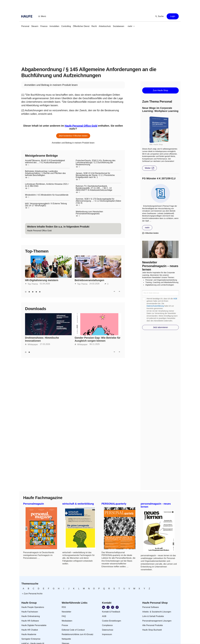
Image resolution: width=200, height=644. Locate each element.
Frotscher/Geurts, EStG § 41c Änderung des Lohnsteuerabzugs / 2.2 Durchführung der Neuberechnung (96, 163)
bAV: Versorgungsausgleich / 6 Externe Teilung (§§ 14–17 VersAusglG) (46, 205)
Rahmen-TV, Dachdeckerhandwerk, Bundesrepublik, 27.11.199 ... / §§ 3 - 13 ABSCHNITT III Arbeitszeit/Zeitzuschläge (94, 188)
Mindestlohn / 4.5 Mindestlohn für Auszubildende (47, 195)
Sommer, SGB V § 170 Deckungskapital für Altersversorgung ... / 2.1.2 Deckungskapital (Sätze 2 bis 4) (98, 201)
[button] (42, 16)
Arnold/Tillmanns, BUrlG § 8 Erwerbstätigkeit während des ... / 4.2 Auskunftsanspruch (45, 162)
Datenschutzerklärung (155, 306)
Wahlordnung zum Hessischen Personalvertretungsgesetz (89, 213)
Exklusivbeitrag (84, 258)
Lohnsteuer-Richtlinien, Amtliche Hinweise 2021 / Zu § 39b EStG (47, 185)
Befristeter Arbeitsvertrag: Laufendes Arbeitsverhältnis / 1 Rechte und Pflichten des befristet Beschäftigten (45, 173)
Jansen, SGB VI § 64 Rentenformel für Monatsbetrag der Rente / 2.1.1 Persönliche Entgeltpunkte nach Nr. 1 (95, 175)
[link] (25, 26)
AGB (175, 299)
